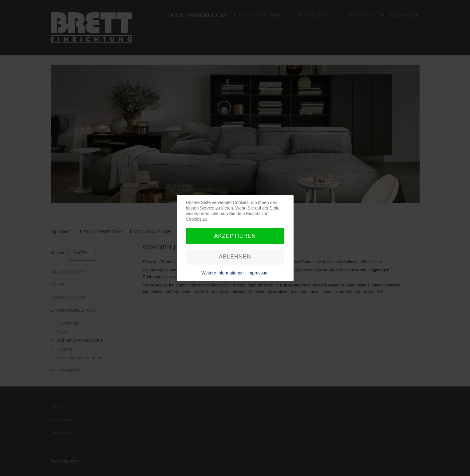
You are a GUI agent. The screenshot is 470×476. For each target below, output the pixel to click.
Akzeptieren (235, 236)
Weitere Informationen (222, 273)
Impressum (258, 273)
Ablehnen (235, 257)
